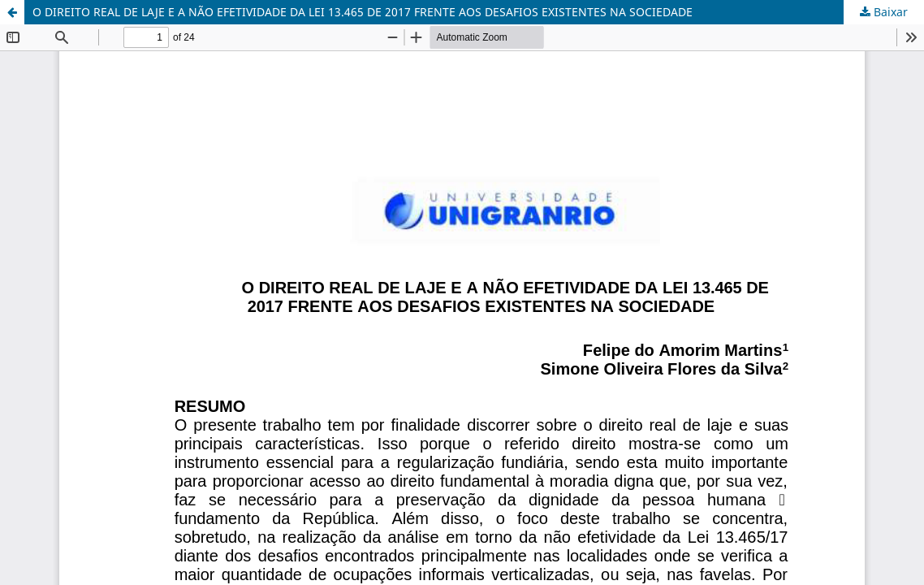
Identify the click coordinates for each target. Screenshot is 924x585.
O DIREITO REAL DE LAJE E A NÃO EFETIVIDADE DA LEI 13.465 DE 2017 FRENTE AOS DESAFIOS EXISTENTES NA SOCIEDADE (363, 12)
